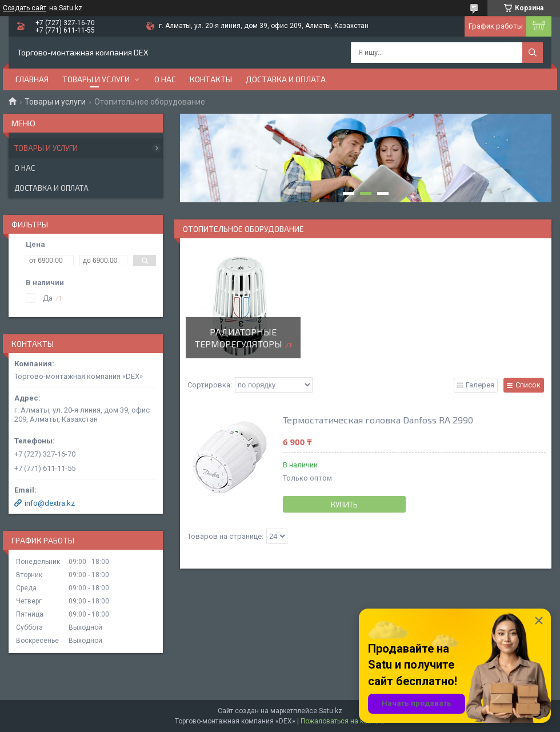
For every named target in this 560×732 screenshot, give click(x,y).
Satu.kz (331, 711)
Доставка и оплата (286, 79)
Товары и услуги (96, 79)
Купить (344, 505)
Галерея (480, 385)
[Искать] (533, 53)
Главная (32, 79)
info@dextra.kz (50, 503)
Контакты (211, 79)
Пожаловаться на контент (343, 721)
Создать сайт (25, 8)
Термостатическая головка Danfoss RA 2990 (378, 420)
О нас (165, 79)
